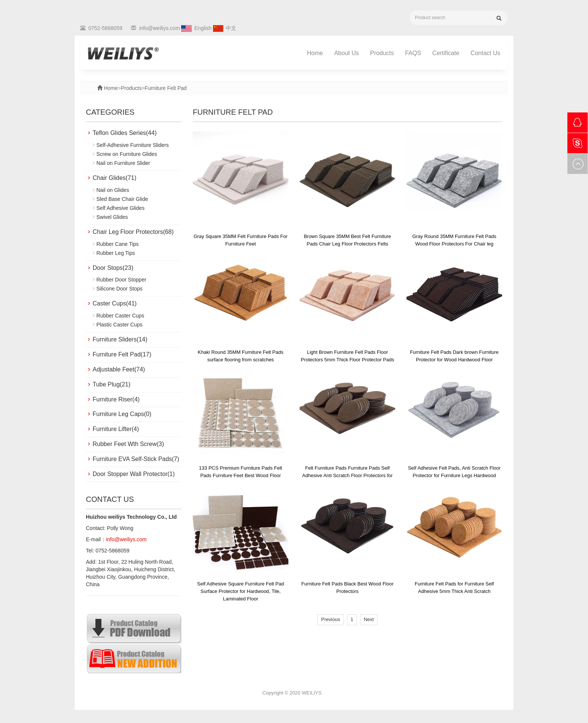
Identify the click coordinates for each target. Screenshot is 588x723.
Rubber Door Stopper (121, 280)
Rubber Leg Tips (116, 253)
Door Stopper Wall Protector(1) (134, 474)
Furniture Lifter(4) (116, 429)
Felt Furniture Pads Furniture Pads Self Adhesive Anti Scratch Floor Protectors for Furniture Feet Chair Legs (347, 475)
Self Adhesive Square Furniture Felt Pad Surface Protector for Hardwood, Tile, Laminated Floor (241, 591)
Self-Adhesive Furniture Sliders (133, 145)
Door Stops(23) (113, 268)
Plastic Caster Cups (119, 325)
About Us (346, 53)
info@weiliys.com (159, 28)
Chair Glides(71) (114, 178)
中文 (231, 28)
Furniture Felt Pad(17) (122, 354)
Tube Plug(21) (112, 384)
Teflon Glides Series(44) (125, 133)
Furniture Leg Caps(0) (122, 414)
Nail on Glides (113, 190)
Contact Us (485, 53)
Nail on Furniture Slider (123, 163)
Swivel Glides (112, 217)
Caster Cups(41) (115, 303)
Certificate (446, 53)
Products (382, 53)
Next (369, 619)
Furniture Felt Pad (166, 88)
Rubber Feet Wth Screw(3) (128, 444)
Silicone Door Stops (119, 289)
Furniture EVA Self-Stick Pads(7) (136, 459)
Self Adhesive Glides (120, 208)
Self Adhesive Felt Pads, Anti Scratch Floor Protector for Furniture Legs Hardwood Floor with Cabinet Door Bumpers (454, 475)
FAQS (413, 53)
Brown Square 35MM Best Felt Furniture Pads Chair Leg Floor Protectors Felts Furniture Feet (347, 244)
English (203, 28)
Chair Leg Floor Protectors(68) (133, 232)
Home (315, 53)
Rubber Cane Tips (118, 244)
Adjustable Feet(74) (119, 369)
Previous (331, 619)
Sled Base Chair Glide (122, 199)
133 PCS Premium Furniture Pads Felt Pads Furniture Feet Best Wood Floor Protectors (241, 475)
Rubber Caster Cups (120, 316)
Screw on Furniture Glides (127, 154)
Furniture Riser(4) (116, 399)
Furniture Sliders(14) (120, 339)
